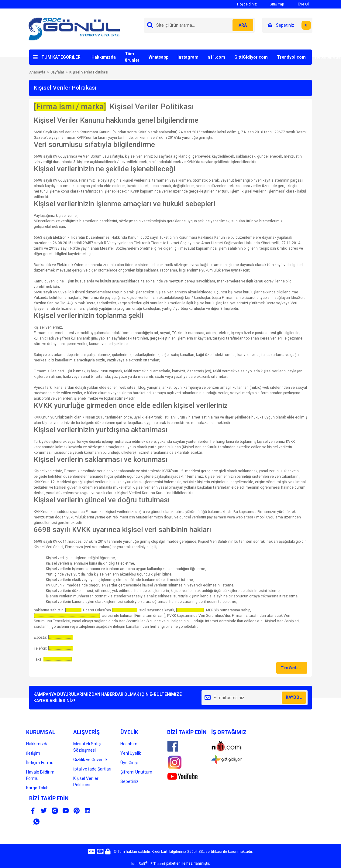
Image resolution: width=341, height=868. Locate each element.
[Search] (199, 25)
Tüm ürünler (132, 57)
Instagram (188, 57)
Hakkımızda (104, 57)
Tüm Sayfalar (292, 668)
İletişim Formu (40, 763)
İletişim (33, 753)
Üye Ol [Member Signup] (299, 4)
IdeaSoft (139, 863)
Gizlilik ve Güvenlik (90, 760)
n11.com (216, 57)
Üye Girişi (129, 763)
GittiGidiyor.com (251, 57)
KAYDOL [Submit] (294, 697)
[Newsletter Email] (255, 698)
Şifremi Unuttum (136, 772)
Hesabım (129, 744)
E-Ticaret (158, 864)
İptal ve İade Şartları (92, 769)
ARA (241, 25)
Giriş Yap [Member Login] (273, 4)
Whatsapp (158, 57)
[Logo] (74, 29)
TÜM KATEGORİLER (61, 57)
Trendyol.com (291, 57)
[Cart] (287, 25)
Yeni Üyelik (131, 753)
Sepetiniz (129, 781)
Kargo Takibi (38, 788)
